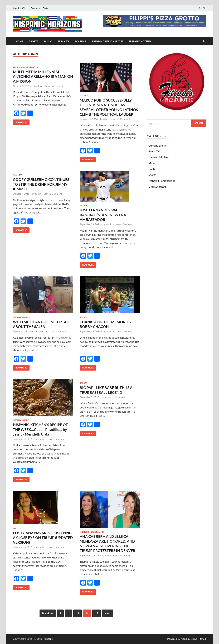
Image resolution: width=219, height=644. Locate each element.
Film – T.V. (64, 41)
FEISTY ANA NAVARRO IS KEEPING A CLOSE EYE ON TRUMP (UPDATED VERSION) (43, 537)
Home (20, 41)
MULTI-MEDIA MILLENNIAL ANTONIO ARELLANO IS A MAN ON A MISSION (43, 76)
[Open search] (205, 41)
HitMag (202, 639)
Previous (48, 613)
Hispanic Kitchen (140, 41)
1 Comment (119, 397)
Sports (34, 41)
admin (39, 86)
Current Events (157, 145)
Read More (20, 121)
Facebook (36, 8)
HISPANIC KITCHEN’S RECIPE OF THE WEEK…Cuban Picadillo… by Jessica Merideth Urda (40, 429)
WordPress (187, 639)
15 (96, 613)
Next (108, 613)
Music (48, 41)
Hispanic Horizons (43, 639)
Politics (81, 41)
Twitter (46, 8)
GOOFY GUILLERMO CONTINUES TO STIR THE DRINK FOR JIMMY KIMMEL (41, 184)
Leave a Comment (54, 86)
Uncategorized (157, 186)
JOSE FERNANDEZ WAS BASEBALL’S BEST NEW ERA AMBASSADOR (103, 215)
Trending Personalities (108, 41)
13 (77, 613)
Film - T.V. (18, 175)
